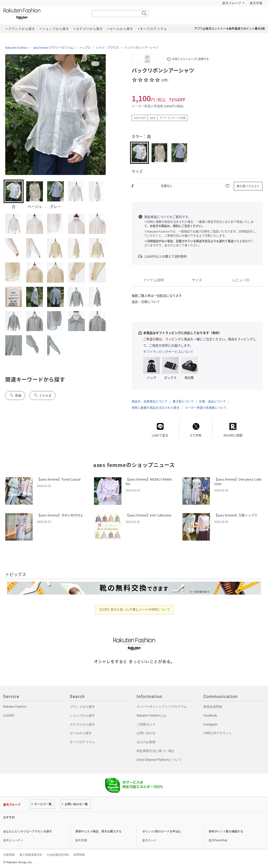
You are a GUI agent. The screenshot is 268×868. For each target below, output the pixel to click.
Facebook (210, 716)
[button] (6, 114)
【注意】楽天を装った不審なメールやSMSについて (134, 609)
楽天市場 (256, 3)
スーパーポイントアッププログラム (162, 707)
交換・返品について (212, 401)
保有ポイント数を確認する (226, 831)
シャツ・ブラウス (107, 48)
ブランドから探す (82, 707)
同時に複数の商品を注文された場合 (156, 408)
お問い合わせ (146, 733)
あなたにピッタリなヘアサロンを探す (28, 831)
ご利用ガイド (146, 724)
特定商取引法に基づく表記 (155, 751)
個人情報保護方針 (31, 855)
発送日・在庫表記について (150, 401)
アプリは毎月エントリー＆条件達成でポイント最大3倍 (230, 29)
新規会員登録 (213, 707)
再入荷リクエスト (248, 186)
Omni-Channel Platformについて (159, 760)
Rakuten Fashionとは (151, 716)
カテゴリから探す (82, 724)
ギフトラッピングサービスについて (168, 352)
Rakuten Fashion (44, 14)
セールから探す (81, 733)
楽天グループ (232, 3)
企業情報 (9, 855)
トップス (85, 48)
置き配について (183, 401)
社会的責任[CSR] (58, 855)
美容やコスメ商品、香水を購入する (98, 831)
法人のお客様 (146, 742)
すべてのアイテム (82, 742)
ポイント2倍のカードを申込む (162, 831)
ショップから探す (82, 716)
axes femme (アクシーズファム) (53, 48)
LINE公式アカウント (218, 733)
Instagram (210, 724)
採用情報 (79, 855)
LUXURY (9, 716)
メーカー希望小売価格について (206, 408)
